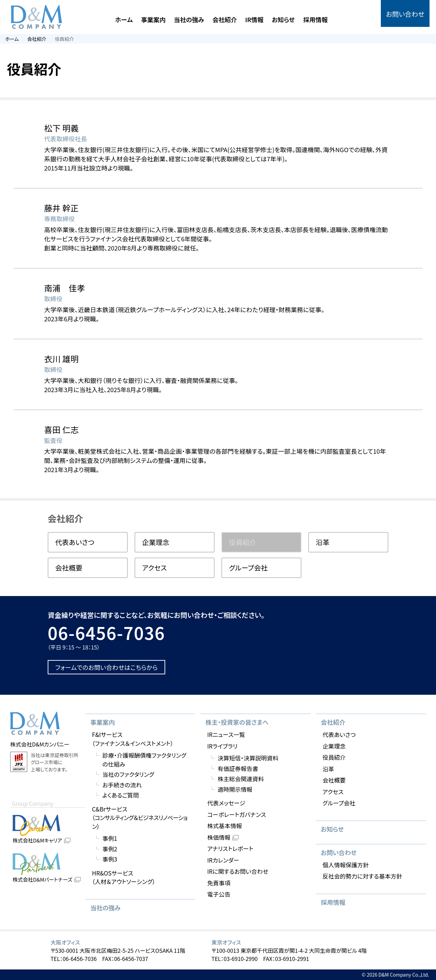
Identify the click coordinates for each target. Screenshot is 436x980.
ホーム (124, 19)
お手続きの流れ (122, 785)
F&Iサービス (133, 739)
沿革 (323, 542)
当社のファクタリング (128, 774)
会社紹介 (224, 19)
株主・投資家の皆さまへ (237, 722)
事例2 (110, 849)
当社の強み (189, 19)
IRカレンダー (223, 860)
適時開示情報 (235, 789)
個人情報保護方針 (346, 865)
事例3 (110, 859)
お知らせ (283, 19)
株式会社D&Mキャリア (37, 840)
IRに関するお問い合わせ (238, 871)
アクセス (154, 568)
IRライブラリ (222, 746)
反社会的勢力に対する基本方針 (362, 876)
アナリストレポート (230, 848)
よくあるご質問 (121, 795)
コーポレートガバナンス (237, 814)
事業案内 (153, 19)
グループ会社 (248, 568)
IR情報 (254, 19)
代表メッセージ (226, 803)
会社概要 (69, 568)
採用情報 (315, 19)
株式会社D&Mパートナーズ (42, 879)
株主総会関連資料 (241, 779)
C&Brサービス (141, 818)
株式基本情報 (224, 826)
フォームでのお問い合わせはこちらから (106, 667)
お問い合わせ (405, 14)
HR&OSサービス (124, 877)
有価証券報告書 (238, 768)
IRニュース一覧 (226, 734)
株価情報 (219, 837)
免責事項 (219, 883)
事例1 (110, 838)
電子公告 (219, 894)
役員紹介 (334, 757)
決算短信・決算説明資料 (248, 758)
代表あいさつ (75, 542)
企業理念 (156, 542)
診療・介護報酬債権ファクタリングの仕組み (144, 760)
